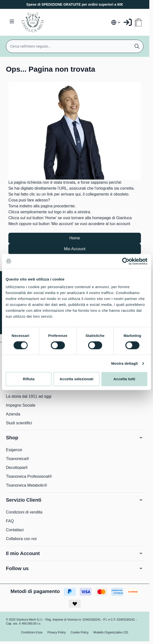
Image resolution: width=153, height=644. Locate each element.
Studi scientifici (19, 423)
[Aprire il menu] (12, 21)
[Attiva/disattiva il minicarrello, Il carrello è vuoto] (138, 22)
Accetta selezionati (77, 379)
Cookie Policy (80, 632)
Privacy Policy (57, 632)
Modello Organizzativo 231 (111, 632)
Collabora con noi (21, 539)
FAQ (10, 521)
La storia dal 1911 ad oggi (29, 396)
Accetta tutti (124, 379)
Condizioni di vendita (24, 512)
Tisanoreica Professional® (29, 476)
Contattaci (15, 530)
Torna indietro (20, 206)
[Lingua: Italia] (116, 22)
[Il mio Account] (128, 22)
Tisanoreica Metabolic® (27, 485)
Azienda (13, 414)
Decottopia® (17, 468)
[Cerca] (137, 46)
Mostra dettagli (124, 363)
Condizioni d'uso (32, 632)
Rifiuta (29, 379)
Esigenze (14, 450)
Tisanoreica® (18, 459)
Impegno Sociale (21, 405)
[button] (75, 438)
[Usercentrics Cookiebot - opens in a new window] (126, 261)
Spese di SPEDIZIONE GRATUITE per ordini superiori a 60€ (75, 4)
